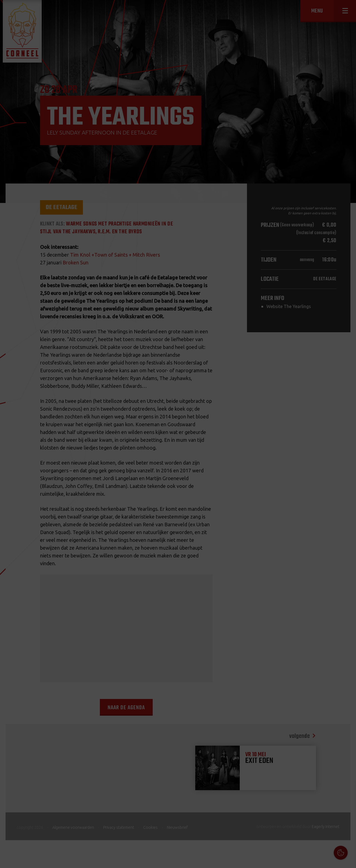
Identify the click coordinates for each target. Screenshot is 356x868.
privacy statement (328, 808)
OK (348, 860)
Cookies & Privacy (289, 793)
